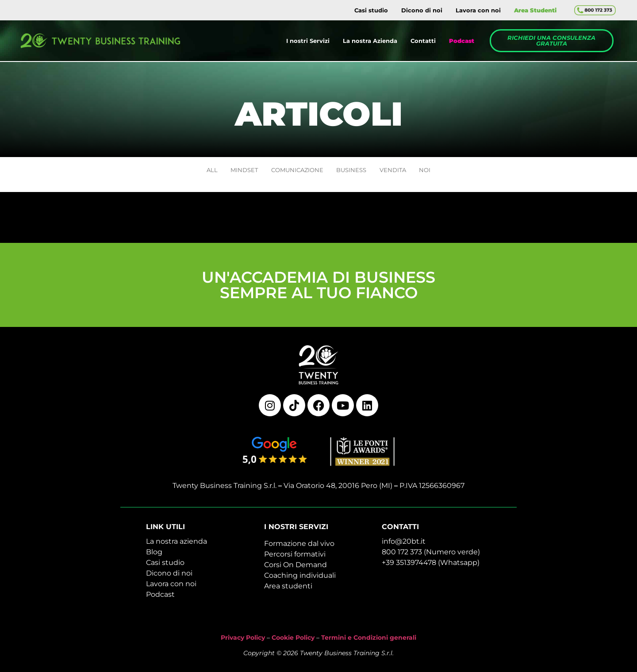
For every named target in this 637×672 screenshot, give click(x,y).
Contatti (423, 41)
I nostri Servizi (308, 41)
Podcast (160, 598)
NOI (441, 172)
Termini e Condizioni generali (369, 641)
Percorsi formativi (295, 558)
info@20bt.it (404, 545)
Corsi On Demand (295, 568)
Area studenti (288, 589)
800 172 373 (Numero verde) (431, 555)
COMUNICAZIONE (294, 172)
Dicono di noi (422, 10)
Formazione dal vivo (299, 547)
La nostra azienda (177, 545)
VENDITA (403, 172)
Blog (154, 555)
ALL (196, 172)
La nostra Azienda (370, 41)
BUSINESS (355, 172)
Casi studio (371, 10)
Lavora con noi (478, 10)
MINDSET (234, 172)
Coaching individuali (300, 579)
